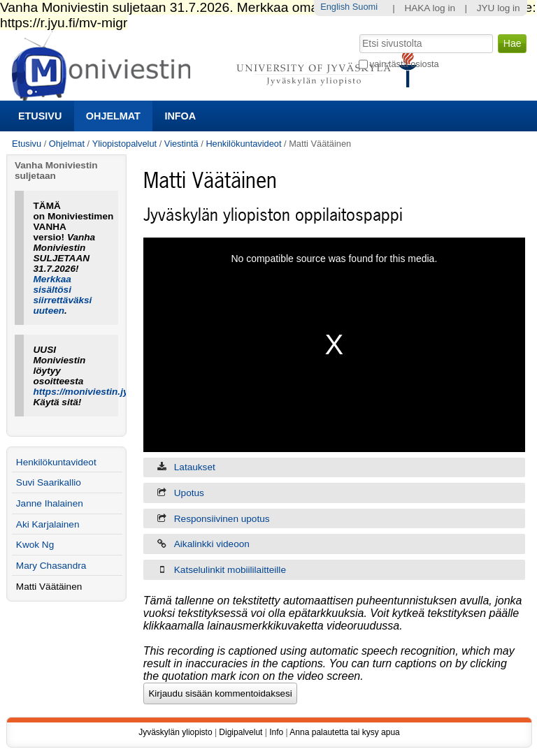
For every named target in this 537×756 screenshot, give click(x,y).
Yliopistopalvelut (124, 144)
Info (276, 732)
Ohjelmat (113, 116)
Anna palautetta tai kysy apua (344, 732)
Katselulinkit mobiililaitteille (230, 570)
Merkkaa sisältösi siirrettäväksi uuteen (63, 295)
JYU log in (499, 8)
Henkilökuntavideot (243, 144)
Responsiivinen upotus (222, 519)
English (335, 7)
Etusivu (40, 116)
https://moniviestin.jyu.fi (88, 392)
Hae (358, 33)
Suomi (365, 7)
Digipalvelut (241, 732)
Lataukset (195, 467)
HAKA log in (430, 8)
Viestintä (181, 144)
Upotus (189, 493)
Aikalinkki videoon (212, 544)
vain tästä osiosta (404, 64)
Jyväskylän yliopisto (175, 732)
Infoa (180, 116)
